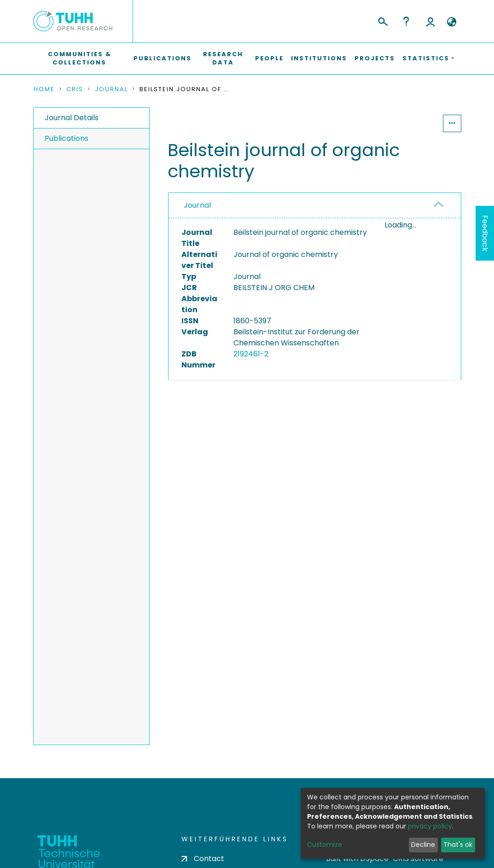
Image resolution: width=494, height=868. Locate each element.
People (269, 58)
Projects (375, 58)
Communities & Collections (80, 58)
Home (44, 89)
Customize (325, 845)
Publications (163, 58)
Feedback (485, 233)
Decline (423, 845)
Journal (111, 89)
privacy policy (430, 826)
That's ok (458, 845)
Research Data (223, 58)
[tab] (315, 206)
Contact (203, 859)
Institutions (319, 58)
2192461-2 (251, 354)
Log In (430, 21)
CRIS (75, 89)
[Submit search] (382, 20)
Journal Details (72, 118)
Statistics (415, 123)
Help (406, 21)
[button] (452, 22)
